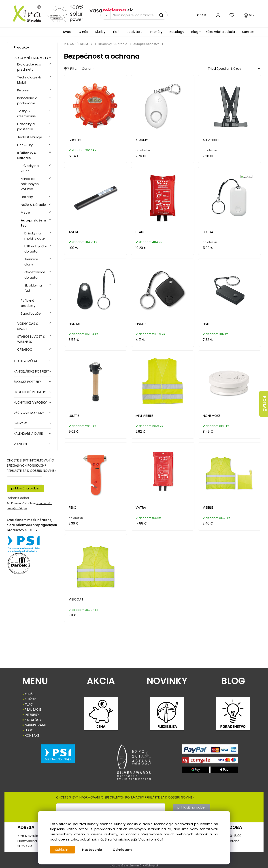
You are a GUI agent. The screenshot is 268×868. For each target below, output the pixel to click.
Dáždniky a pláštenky (26, 127)
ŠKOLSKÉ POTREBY (27, 382)
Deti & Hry (25, 145)
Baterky (27, 197)
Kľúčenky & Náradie (27, 155)
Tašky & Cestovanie (27, 114)
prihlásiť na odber (25, 488)
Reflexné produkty (28, 303)
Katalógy (177, 32)
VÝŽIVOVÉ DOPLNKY (29, 413)
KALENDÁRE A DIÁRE (28, 434)
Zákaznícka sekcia (220, 32)
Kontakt (248, 32)
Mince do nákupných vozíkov (30, 184)
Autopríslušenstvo (34, 223)
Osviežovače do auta (35, 275)
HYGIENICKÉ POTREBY (30, 392)
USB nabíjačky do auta (36, 249)
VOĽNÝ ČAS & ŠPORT (28, 326)
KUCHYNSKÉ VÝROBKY (30, 402)
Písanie (23, 90)
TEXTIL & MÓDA (26, 361)
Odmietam (123, 850)
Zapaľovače (31, 314)
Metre (25, 213)
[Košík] (249, 15)
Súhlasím (63, 850)
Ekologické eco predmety (29, 67)
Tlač (116, 32)
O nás (83, 32)
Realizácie (135, 32)
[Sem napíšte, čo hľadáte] (139, 15)
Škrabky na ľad (33, 288)
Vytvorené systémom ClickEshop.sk (134, 865)
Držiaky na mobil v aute (35, 236)
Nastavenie (93, 850)
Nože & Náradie (33, 205)
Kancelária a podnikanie (27, 101)
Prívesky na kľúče (30, 168)
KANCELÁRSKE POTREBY (31, 371)
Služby (100, 32)
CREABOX (25, 350)
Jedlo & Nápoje (30, 137)
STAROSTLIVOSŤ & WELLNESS (31, 339)
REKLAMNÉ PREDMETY (31, 58)
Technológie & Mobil (29, 80)
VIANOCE (21, 444)
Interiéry (156, 32)
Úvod (67, 32)
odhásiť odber (19, 498)
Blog (195, 32)
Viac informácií (151, 839)
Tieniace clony (31, 262)
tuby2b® (20, 423)
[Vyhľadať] (105, 15)
